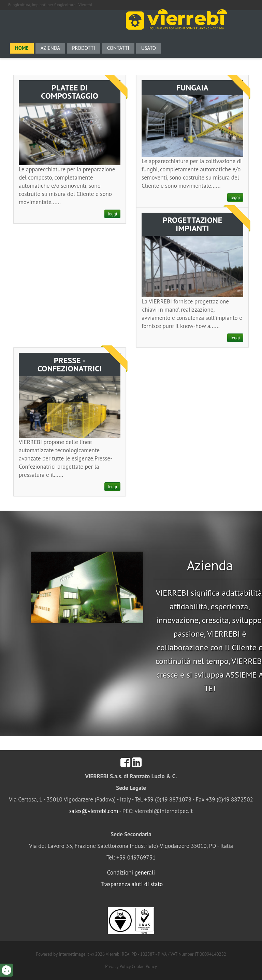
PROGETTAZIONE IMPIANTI (193, 224)
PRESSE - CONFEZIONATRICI (70, 364)
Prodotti (84, 48)
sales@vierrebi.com (94, 811)
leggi (112, 214)
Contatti (118, 48)
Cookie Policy (144, 967)
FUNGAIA (192, 88)
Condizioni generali (131, 872)
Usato (149, 48)
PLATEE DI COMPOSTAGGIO (70, 92)
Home (22, 48)
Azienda (50, 48)
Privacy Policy (118, 967)
